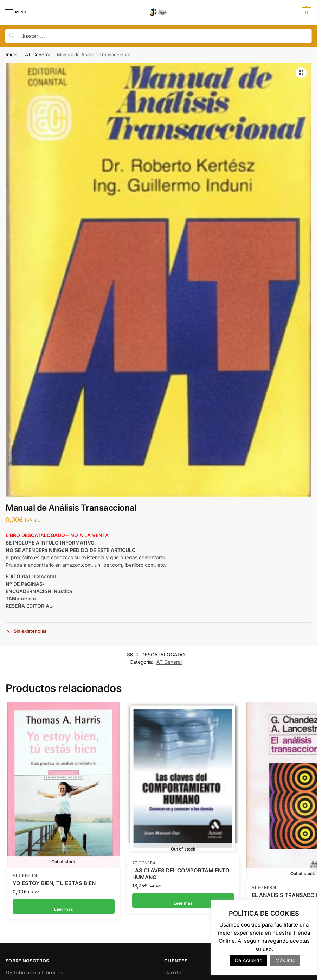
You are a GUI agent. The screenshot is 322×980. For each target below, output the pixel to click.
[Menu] (16, 12)
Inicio (12, 55)
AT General (37, 55)
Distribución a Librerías (34, 970)
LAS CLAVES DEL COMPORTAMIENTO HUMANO (181, 869)
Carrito (173, 970)
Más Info (285, 960)
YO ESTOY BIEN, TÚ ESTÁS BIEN (54, 881)
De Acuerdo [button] (249, 960)
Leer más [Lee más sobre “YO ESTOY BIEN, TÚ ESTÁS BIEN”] (64, 904)
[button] (306, 12)
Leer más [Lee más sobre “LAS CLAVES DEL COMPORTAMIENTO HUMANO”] (183, 896)
